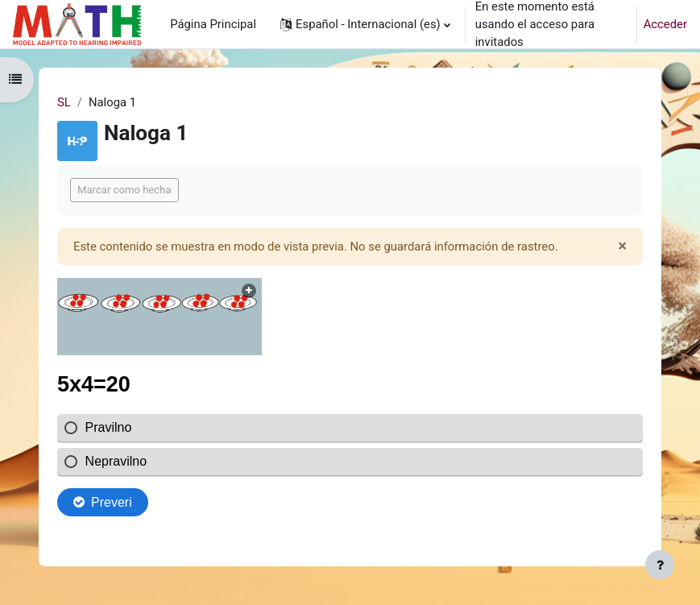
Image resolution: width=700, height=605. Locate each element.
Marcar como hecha (124, 190)
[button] (365, 24)
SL (64, 102)
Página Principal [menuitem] (213, 24)
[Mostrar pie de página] (660, 565)
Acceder (665, 24)
